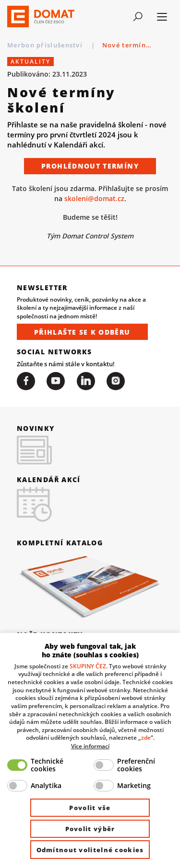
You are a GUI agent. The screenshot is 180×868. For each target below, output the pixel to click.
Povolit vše (90, 808)
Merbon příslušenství (46, 45)
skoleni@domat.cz (94, 198)
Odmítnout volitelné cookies (90, 850)
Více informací (90, 746)
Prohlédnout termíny (90, 166)
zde (146, 737)
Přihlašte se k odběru (82, 332)
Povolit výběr (90, 829)
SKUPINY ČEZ (88, 666)
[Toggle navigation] (138, 17)
